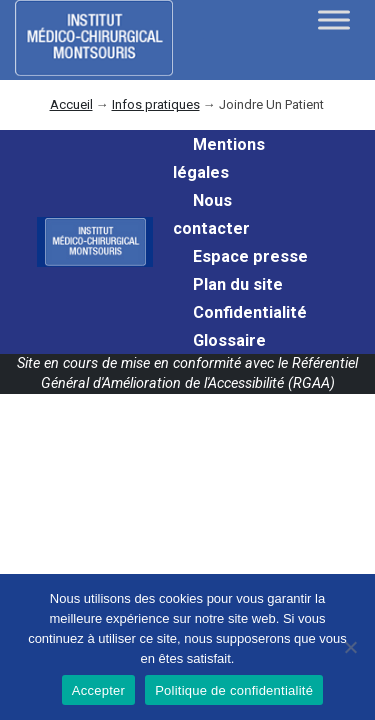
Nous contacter (211, 214)
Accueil (71, 104)
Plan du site (238, 284)
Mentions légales (219, 158)
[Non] (350, 647)
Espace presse (250, 256)
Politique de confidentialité (234, 690)
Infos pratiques (156, 104)
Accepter (98, 690)
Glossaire (229, 340)
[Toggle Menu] (334, 19)
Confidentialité (250, 312)
